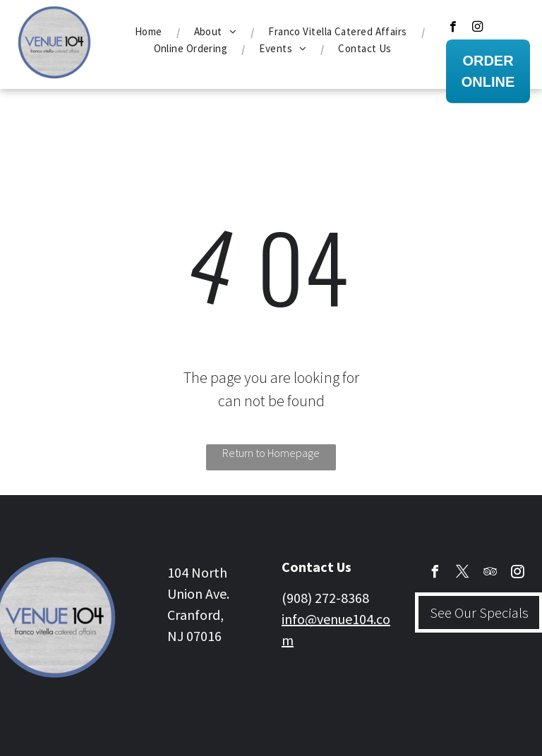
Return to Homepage (271, 453)
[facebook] (453, 28)
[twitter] (463, 574)
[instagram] (477, 28)
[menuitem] (150, 32)
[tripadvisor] (490, 574)
